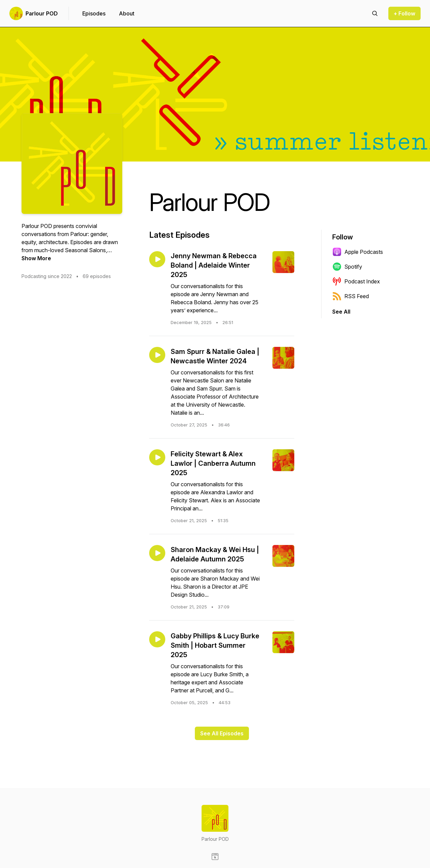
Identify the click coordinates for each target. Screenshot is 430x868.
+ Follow (404, 13)
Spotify (347, 267)
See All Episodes (222, 733)
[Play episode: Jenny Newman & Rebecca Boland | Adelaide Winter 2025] (157, 259)
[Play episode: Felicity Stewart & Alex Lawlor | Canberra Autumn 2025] (157, 457)
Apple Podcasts (358, 252)
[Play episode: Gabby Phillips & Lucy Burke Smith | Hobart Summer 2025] (157, 639)
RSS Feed (351, 296)
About (127, 13)
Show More (36, 258)
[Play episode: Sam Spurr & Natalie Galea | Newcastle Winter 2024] (157, 355)
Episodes (94, 13)
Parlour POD (42, 13)
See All (341, 312)
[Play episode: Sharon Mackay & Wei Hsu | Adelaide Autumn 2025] (157, 553)
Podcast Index (356, 281)
